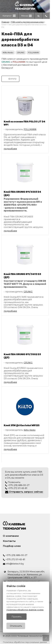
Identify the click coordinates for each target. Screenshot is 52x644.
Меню (27, 16)
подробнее (10, 149)
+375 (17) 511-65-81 (16, 488)
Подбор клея (12, 546)
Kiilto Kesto (8, 53)
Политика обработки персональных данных (25, 642)
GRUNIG (21, 53)
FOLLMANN (33, 53)
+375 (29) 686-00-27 (17, 485)
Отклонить (16, 626)
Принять (17, 617)
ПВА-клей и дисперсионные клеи (27, 22)
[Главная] (25, 9)
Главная (5, 22)
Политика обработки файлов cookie (25, 610)
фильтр (10, 79)
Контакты (9, 541)
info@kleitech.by (13, 564)
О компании (11, 536)
